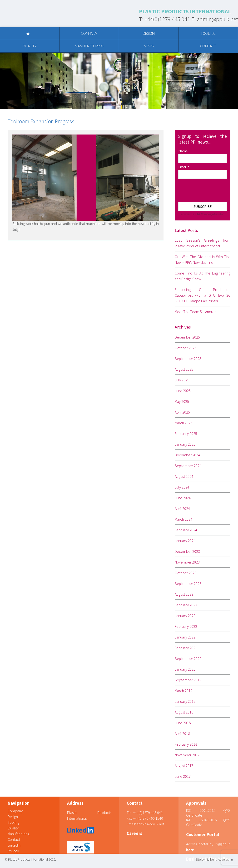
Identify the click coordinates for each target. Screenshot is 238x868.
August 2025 (184, 369)
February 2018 (186, 744)
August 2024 (184, 476)
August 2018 (184, 712)
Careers (134, 833)
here (190, 850)
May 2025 (182, 401)
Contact (208, 46)
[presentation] (202, 188)
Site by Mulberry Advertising (214, 859)
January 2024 (185, 541)
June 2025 (183, 391)
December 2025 (187, 337)
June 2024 (183, 498)
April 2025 (182, 412)
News (149, 46)
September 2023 (188, 584)
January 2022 (185, 637)
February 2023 (186, 605)
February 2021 (186, 648)
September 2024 (188, 466)
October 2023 (186, 573)
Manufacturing (89, 46)
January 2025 (185, 444)
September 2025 (188, 359)
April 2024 (182, 509)
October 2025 (186, 348)
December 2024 (187, 455)
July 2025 (182, 380)
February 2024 (186, 530)
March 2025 (183, 423)
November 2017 (187, 755)
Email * (184, 167)
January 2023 (185, 616)
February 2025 (186, 434)
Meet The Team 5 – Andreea (197, 312)
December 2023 (187, 551)
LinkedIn (14, 845)
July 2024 (182, 487)
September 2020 (188, 658)
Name (183, 151)
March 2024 (183, 519)
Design (149, 34)
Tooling (208, 34)
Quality (30, 46)
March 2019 (183, 691)
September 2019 (188, 680)
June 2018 (183, 723)
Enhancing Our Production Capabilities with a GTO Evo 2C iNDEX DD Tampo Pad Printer (203, 295)
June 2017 (183, 776)
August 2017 (184, 766)
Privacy (13, 851)
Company (89, 34)
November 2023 (187, 562)
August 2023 (184, 594)
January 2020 (185, 669)
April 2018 (182, 733)
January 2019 (185, 701)
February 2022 (186, 626)
